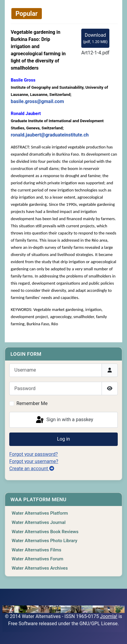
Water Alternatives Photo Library (45, 541)
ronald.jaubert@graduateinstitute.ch (50, 135)
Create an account (32, 469)
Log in (63, 439)
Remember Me (32, 403)
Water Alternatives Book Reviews (45, 532)
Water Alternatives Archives (40, 568)
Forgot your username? (34, 461)
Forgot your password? (33, 454)
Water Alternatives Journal (39, 522)
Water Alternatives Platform (40, 513)
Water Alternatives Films (36, 550)
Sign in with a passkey (64, 420)
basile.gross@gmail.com (37, 101)
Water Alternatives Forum (38, 559)
